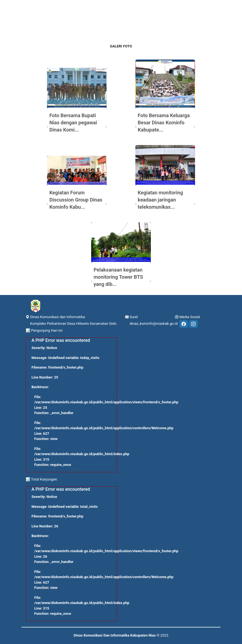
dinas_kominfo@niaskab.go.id (154, 324)
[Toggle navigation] (25, 2)
